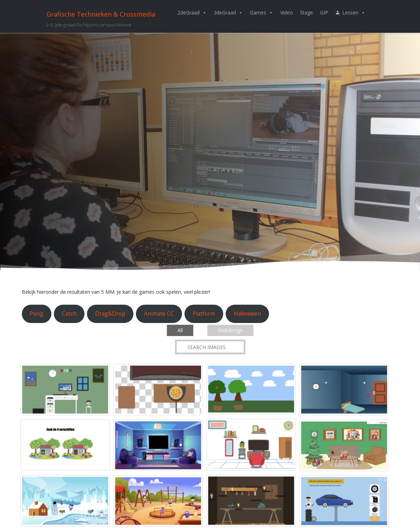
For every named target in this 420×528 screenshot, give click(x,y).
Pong (36, 313)
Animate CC (159, 313)
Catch (69, 313)
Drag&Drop (110, 313)
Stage (306, 13)
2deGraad (192, 13)
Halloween (247, 313)
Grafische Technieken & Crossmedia (101, 14)
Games (262, 13)
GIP (324, 13)
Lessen (354, 13)
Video (287, 13)
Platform (204, 313)
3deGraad (228, 13)
